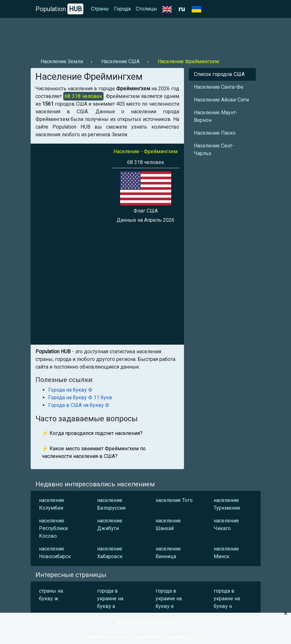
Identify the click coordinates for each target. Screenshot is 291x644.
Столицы (146, 9)
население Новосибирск (55, 553)
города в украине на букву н (227, 599)
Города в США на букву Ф (79, 405)
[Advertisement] (146, 35)
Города (122, 9)
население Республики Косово (53, 528)
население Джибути (110, 524)
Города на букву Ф (70, 390)
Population (59, 9)
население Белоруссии (111, 504)
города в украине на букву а (110, 599)
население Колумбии (52, 504)
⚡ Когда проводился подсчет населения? (92, 433)
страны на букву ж (51, 595)
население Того (174, 500)
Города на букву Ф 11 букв (80, 397)
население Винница (168, 553)
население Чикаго (226, 524)
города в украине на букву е (169, 599)
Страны (100, 9)
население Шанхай (168, 524)
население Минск (226, 553)
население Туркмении (227, 504)
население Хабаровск (110, 553)
